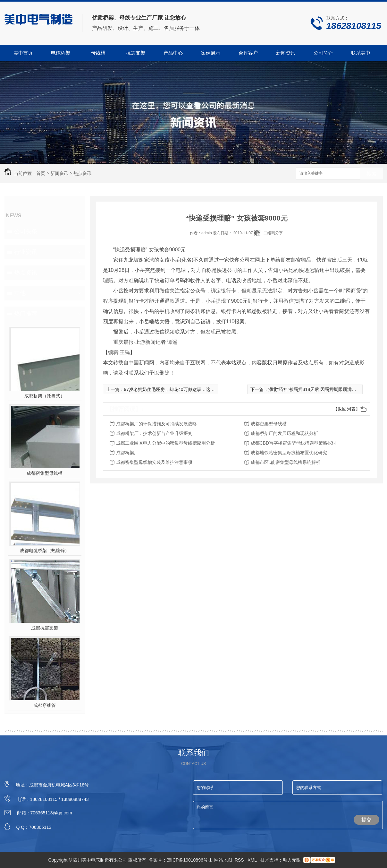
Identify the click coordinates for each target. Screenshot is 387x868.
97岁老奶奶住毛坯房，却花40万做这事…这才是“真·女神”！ (183, 389)
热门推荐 (26, 314)
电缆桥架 (61, 53)
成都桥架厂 (127, 453)
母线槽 (98, 53)
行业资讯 (26, 252)
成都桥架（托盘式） (45, 396)
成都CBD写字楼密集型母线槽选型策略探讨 (294, 443)
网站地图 (223, 860)
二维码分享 (273, 233)
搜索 (372, 174)
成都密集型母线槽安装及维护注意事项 (154, 462)
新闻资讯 (286, 53)
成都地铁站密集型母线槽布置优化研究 (289, 453)
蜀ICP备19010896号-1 (189, 860)
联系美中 (361, 53)
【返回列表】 (347, 409)
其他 (20, 293)
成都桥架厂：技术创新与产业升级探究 (154, 433)
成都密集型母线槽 (45, 473)
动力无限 (292, 860)
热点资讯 (82, 173)
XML (253, 860)
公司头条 (26, 231)
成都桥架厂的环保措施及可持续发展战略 (156, 424)
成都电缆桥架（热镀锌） (45, 551)
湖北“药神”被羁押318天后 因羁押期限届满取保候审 (319, 389)
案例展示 (211, 53)
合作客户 (248, 53)
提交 (366, 820)
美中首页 (23, 53)
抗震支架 (136, 53)
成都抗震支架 (45, 628)
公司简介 (323, 53)
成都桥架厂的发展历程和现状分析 (284, 433)
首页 (41, 173)
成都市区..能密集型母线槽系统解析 (286, 462)
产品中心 (173, 53)
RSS (240, 860)
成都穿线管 (45, 705)
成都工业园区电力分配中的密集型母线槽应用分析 (165, 443)
